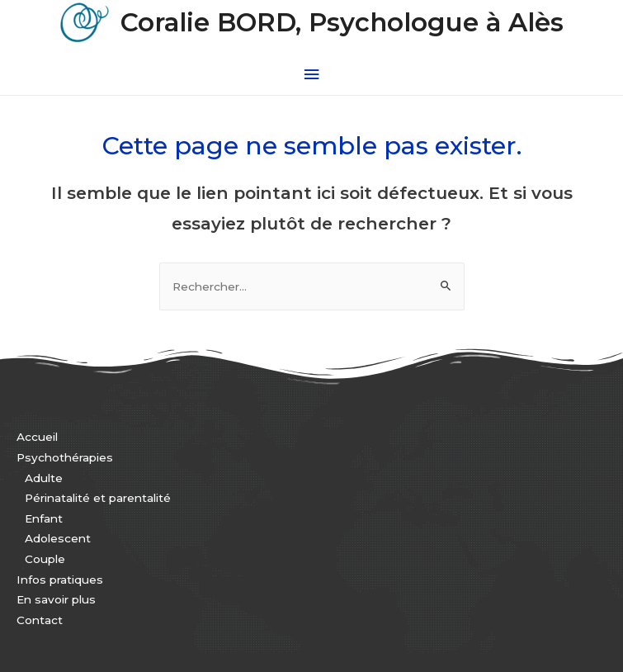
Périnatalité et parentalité (98, 498)
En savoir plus (56, 599)
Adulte (44, 478)
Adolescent (58, 538)
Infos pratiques (60, 580)
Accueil (37, 437)
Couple (45, 559)
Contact (40, 620)
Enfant (44, 518)
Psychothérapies (65, 457)
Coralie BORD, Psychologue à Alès (342, 23)
